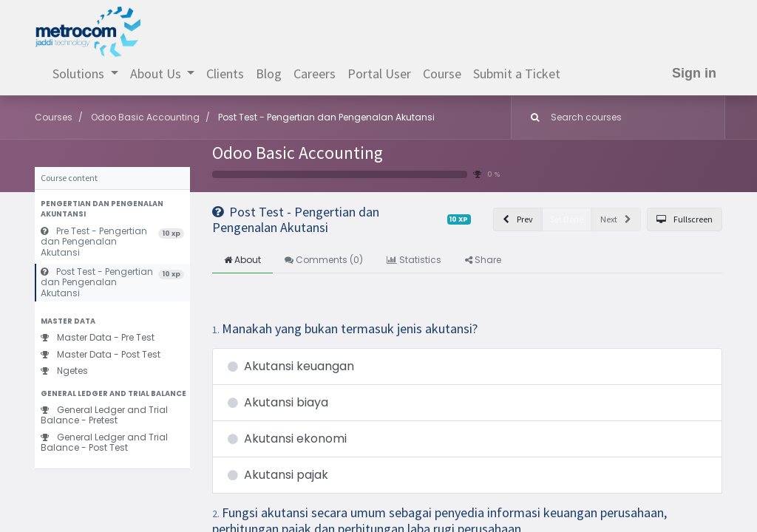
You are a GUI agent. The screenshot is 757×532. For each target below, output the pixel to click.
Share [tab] (483, 260)
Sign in (694, 73)
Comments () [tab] (324, 260)
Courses (54, 117)
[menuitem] (225, 74)
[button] (112, 209)
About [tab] (242, 260)
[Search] (532, 117)
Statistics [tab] (414, 260)
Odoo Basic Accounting (298, 153)
